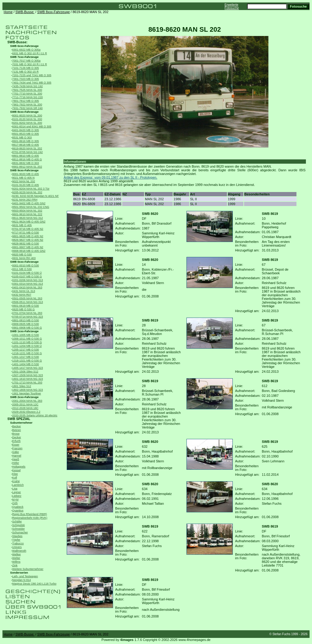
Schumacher (20, 532)
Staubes (17, 536)
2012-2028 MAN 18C (25, 408)
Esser (16, 445)
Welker (16, 554)
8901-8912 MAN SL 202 (27, 167)
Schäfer (17, 521)
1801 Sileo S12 (22, 386)
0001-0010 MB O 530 (26, 265)
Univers (17, 547)
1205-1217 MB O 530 (26, 350)
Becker (17, 426)
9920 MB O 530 (22, 254)
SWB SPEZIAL (19, 419)
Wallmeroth (19, 551)
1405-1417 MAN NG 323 (28, 368)
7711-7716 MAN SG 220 (27, 97)
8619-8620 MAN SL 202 (27, 148)
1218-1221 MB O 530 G (27, 353)
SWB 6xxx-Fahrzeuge (24, 46)
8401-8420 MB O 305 (26, 130)
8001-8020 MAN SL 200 (27, 116)
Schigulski (18, 525)
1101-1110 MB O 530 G (27, 342)
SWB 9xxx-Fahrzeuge (24, 170)
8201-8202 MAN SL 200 (27, 123)
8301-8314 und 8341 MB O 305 (32, 126)
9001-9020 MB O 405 (26, 174)
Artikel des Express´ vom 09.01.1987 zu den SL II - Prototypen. (110, 177)
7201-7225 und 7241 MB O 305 (32, 75)
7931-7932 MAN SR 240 (27, 108)
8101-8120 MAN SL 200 (27, 119)
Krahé (16, 481)
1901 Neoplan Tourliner (27, 393)
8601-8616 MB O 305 (26, 141)
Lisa (15, 489)
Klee (15, 474)
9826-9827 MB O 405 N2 (28, 240)
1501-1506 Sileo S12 (25, 372)
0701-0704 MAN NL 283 (27, 313)
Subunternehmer (21, 423)
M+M (15, 500)
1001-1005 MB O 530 (26, 335)
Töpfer (16, 540)
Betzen (17, 430)
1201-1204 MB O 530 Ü (27, 346)
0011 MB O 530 (22, 269)
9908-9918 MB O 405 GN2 (29, 251)
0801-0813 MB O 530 (26, 320)
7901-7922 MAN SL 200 (27, 105)
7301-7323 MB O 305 (26, 79)
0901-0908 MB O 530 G (27, 328)
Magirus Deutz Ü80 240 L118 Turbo (34, 584)
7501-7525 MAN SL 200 (27, 90)
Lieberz (17, 496)
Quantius (18, 511)
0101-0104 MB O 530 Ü (27, 273)
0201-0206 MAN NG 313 (28, 280)
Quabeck (18, 507)
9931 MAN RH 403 (24, 258)
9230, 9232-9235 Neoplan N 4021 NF (35, 196)
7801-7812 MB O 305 (26, 101)
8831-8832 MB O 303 (26, 163)
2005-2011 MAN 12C (25, 404)
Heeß (16, 459)
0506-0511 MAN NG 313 (28, 302)
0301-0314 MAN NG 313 (28, 284)
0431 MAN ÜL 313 (24, 291)
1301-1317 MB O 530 (26, 357)
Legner (17, 492)
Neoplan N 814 (21, 580)
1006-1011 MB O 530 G (27, 339)
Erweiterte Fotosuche (232, 6)
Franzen (17, 448)
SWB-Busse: (25, 12)
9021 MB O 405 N (23, 178)
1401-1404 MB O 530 (26, 364)
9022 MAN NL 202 (24, 181)
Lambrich (18, 485)
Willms (16, 562)
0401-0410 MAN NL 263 (27, 287)
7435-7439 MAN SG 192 (27, 86)
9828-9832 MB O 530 (26, 244)
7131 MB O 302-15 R (25, 72)
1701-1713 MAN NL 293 (27, 382)
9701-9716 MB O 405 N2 (28, 229)
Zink (15, 565)
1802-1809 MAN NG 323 (28, 390)
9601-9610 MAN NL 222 (27, 214)
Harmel (17, 456)
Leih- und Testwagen (25, 576)
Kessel (16, 470)
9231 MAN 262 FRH (25, 200)
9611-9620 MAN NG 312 (28, 218)
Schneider (18, 529)
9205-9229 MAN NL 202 (27, 192)
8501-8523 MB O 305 (26, 134)
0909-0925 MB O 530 (26, 324)
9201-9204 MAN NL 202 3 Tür (31, 189)
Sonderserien (19, 573)
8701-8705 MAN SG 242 (27, 152)
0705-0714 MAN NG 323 (28, 317)
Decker (17, 437)
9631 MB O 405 (22, 225)
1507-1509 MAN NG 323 (28, 375)
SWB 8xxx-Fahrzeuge (53, 12)
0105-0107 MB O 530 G (27, 276)
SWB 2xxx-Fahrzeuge (24, 397)
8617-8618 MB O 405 (26, 145)
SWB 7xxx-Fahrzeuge (24, 57)
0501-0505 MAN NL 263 (27, 298)
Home (8, 12)
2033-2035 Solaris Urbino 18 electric (35, 415)
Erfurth (16, 441)
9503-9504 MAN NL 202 (27, 211)
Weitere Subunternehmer (28, 569)
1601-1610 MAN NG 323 (28, 379)
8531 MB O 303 (22, 137)
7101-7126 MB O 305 (26, 68)
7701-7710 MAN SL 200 (27, 94)
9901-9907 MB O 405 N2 (28, 247)
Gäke (16, 452)
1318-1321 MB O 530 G (27, 361)
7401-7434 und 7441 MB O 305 (32, 83)
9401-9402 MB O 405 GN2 (29, 203)
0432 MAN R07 (22, 295)
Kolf (15, 478)
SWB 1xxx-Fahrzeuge (24, 331)
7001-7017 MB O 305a (26, 61)
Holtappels (19, 467)
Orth (15, 503)
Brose (16, 434)
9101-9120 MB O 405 (26, 185)
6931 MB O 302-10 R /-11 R (30, 53)
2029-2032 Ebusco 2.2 (26, 412)
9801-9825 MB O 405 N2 (28, 236)
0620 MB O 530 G (23, 309)
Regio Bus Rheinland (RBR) (30, 514)
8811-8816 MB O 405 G (27, 159)
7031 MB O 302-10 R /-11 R (30, 64)
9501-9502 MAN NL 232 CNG (31, 207)
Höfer (16, 463)
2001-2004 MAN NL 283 (27, 401)
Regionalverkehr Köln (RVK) (30, 518)
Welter (16, 558)
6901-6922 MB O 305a (26, 50)
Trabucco (18, 543)
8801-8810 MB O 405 (26, 156)
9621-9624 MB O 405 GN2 (29, 222)
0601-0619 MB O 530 (26, 306)
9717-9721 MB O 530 (26, 233)
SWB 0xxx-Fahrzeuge (24, 262)
